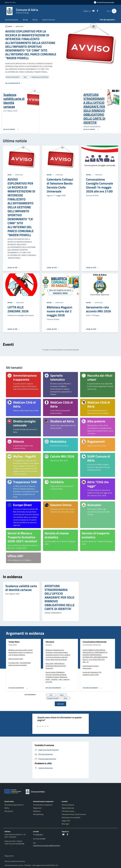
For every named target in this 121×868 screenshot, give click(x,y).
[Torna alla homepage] (36, 792)
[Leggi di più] (14, 268)
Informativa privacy (68, 811)
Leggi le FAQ (66, 821)
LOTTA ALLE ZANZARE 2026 (18, 309)
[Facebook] (96, 11)
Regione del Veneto (10, 2)
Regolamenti (37, 808)
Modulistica (37, 811)
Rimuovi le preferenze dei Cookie (15, 861)
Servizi (35, 20)
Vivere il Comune (49, 20)
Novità (25, 20)
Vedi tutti (60, 704)
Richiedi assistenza (68, 805)
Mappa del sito (9, 856)
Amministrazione (12, 20)
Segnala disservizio (68, 808)
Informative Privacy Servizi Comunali (74, 814)
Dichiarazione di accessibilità (71, 817)
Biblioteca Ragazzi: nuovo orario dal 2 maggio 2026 (60, 311)
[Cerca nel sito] (114, 11)
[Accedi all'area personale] (105, 2)
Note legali (65, 824)
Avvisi (10, 175)
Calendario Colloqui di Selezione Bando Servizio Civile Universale (60, 185)
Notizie (49, 175)
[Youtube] (92, 11)
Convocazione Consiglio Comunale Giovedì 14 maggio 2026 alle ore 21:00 (99, 185)
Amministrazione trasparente (43, 805)
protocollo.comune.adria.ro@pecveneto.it (47, 845)
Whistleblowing (38, 814)
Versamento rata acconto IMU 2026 (98, 309)
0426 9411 (39, 834)
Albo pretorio (9, 811)
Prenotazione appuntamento (14, 805)
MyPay (7, 808)
